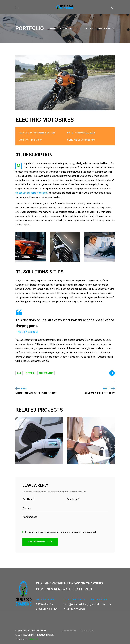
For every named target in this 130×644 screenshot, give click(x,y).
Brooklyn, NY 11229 (47, 609)
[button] (113, 7)
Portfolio (71, 28)
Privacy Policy (68, 630)
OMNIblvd (33, 639)
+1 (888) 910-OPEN (74, 609)
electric (30, 373)
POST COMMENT (37, 541)
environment (46, 373)
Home (54, 28)
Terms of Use (87, 630)
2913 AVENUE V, (45, 604)
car (19, 373)
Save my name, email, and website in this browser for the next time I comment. (61, 532)
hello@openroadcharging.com (80, 604)
